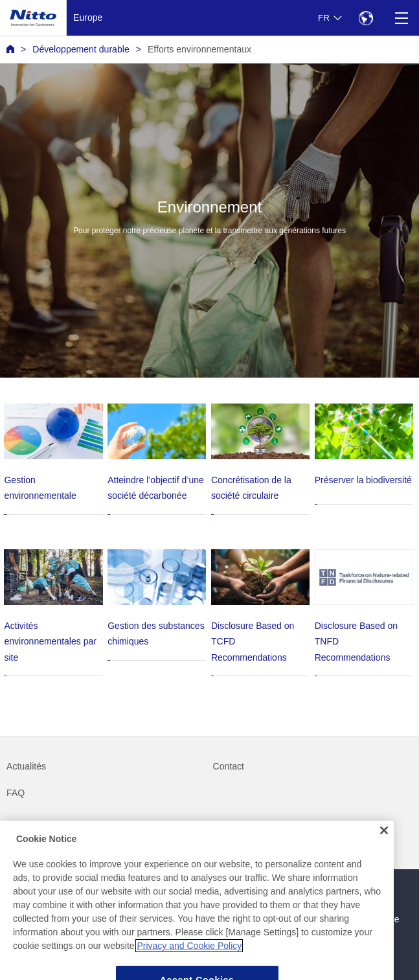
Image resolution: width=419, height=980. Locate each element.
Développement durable (81, 49)
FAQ (16, 793)
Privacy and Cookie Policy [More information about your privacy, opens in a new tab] (189, 958)
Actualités (26, 766)
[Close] (384, 843)
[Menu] (401, 18)
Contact (229, 766)
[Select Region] (366, 18)
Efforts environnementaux (199, 49)
